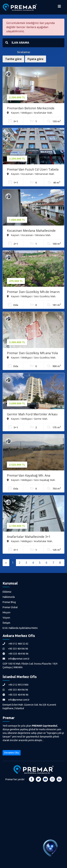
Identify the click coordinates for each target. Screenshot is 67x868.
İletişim (6, 623)
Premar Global (10, 607)
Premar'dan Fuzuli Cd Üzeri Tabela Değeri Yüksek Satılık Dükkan (33, 170)
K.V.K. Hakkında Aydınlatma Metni (20, 628)
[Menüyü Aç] (59, 7)
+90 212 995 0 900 (15, 685)
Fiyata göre (35, 59)
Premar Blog (9, 602)
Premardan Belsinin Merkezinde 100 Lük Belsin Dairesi (31, 108)
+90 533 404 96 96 (15, 649)
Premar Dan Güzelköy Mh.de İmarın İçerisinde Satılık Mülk (33, 292)
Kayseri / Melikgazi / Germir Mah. (27, 419)
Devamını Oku (12, 753)
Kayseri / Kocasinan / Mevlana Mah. (29, 235)
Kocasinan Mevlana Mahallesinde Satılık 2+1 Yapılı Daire (31, 231)
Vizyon (6, 618)
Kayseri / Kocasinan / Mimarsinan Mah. (31, 174)
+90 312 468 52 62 (15, 644)
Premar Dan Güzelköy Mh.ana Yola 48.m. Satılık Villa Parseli (32, 353)
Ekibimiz (7, 592)
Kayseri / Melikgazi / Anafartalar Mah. (30, 113)
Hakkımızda (9, 597)
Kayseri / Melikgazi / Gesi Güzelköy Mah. (31, 296)
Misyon (6, 612)
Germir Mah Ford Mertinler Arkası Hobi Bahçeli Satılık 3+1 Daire (32, 415)
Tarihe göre (13, 59)
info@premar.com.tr (16, 659)
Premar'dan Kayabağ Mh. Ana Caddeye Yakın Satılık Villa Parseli (32, 476)
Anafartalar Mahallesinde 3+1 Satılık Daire (29, 537)
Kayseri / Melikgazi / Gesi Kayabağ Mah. (31, 480)
